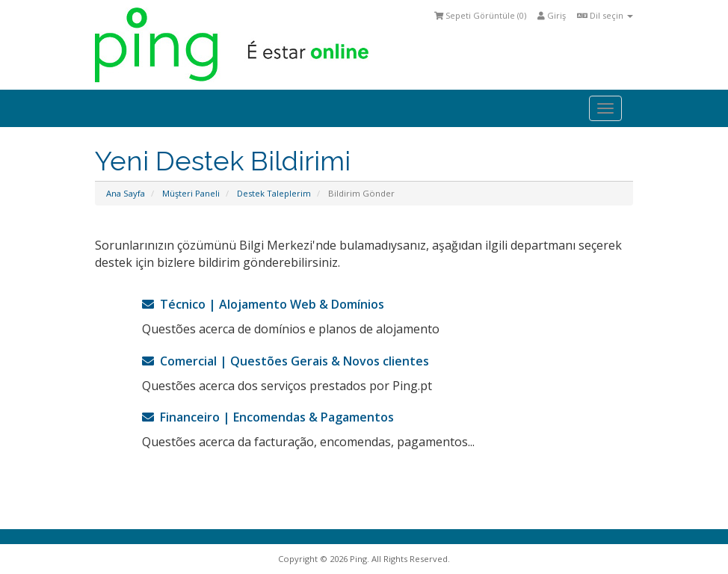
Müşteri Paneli (191, 193)
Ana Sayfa (126, 193)
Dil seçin (605, 15)
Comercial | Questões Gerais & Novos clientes (286, 361)
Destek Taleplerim (274, 193)
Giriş (552, 15)
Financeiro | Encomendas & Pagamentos (268, 417)
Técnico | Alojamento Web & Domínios (263, 304)
